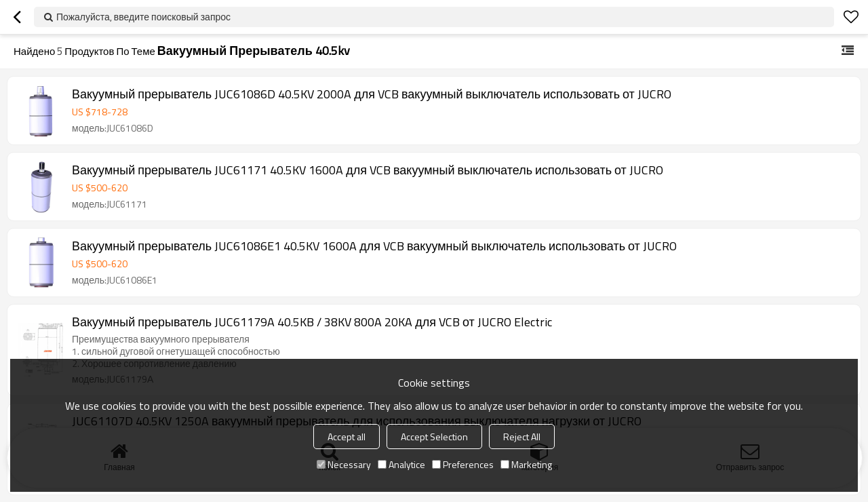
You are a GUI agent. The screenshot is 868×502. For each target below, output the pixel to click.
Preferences (463, 464)
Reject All (522, 437)
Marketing (526, 464)
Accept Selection (434, 437)
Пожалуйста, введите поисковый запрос (143, 17)
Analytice (401, 464)
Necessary (344, 464)
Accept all (347, 437)
